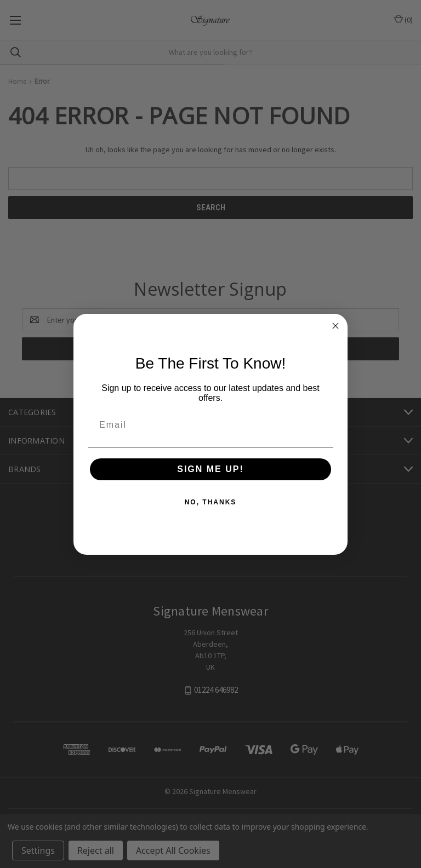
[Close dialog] (335, 326)
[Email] (210, 425)
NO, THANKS (211, 502)
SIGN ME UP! (210, 469)
